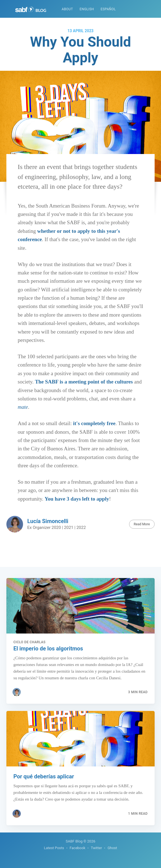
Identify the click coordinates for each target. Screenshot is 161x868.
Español (108, 9)
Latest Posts (54, 848)
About (67, 9)
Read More (142, 524)
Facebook (77, 848)
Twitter (96, 848)
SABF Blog (74, 841)
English (87, 9)
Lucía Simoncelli (48, 521)
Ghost (112, 848)
